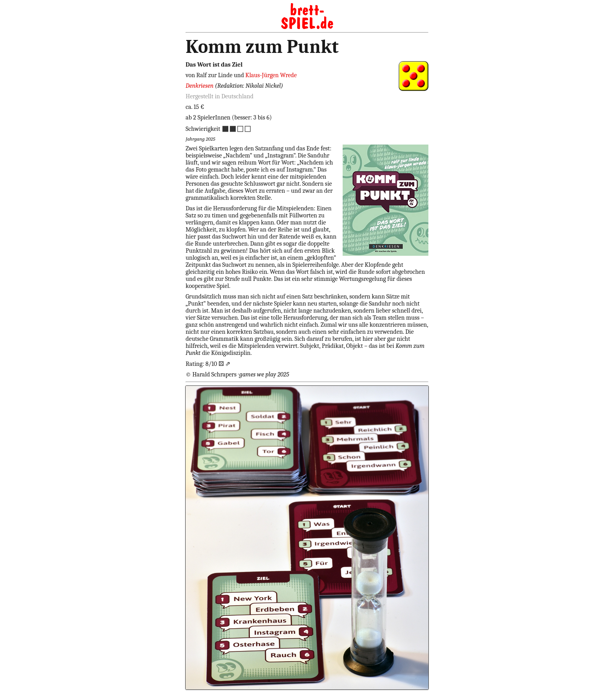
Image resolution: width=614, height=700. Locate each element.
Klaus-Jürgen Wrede (271, 75)
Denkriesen (200, 86)
